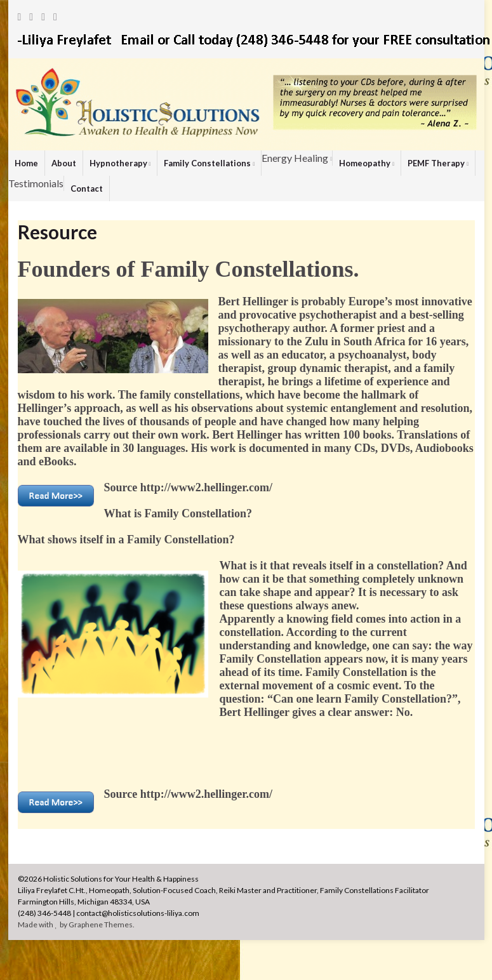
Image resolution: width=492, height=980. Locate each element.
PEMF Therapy (438, 163)
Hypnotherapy (120, 163)
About (64, 163)
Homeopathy (367, 163)
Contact (87, 189)
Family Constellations (209, 163)
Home (26, 163)
